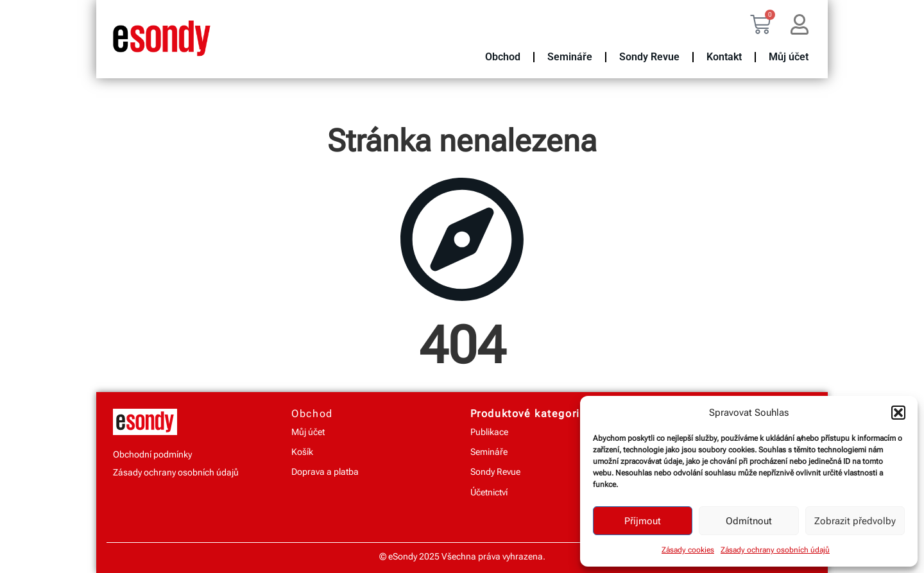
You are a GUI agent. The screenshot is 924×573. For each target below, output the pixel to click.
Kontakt (724, 57)
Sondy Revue (649, 57)
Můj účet (789, 57)
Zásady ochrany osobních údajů (775, 550)
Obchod (503, 57)
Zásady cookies (688, 550)
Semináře (570, 57)
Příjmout (643, 521)
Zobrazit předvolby (855, 521)
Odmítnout (749, 521)
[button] (898, 413)
